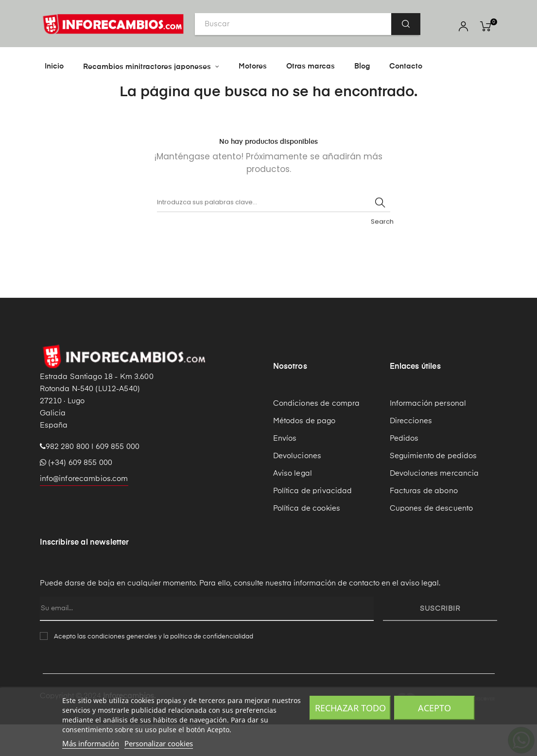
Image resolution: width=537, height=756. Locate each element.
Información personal (428, 435)
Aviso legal (293, 505)
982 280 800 (68, 478)
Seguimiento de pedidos (433, 488)
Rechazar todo (350, 708)
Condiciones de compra (317, 435)
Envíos (285, 470)
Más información (91, 743)
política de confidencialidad (212, 668)
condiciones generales (122, 668)
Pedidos (404, 470)
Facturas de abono (424, 523)
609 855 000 (118, 478)
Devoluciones (297, 488)
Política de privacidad (313, 523)
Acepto (434, 708)
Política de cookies (307, 540)
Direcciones (411, 453)
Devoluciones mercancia (434, 505)
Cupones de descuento (432, 540)
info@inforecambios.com (84, 510)
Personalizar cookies (159, 743)
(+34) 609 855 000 (76, 494)
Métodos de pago (304, 453)
